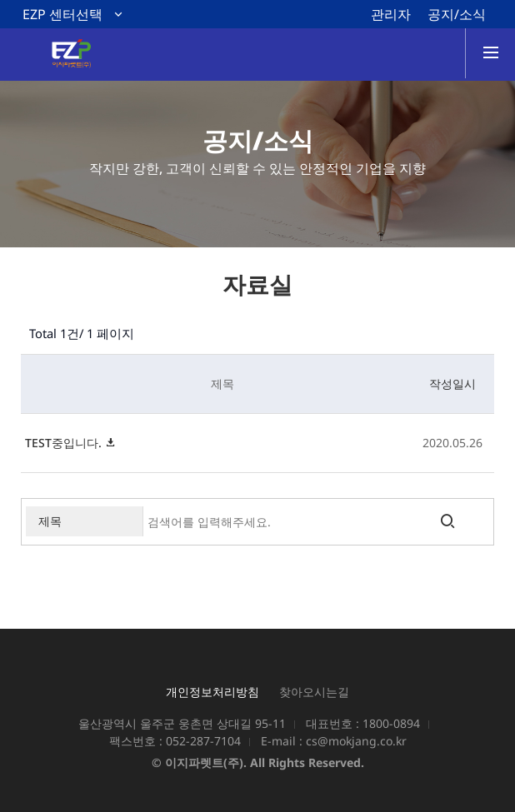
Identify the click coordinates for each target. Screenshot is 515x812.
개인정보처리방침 (212, 692)
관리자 (391, 14)
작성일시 (452, 384)
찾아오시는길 (314, 692)
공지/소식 (457, 14)
